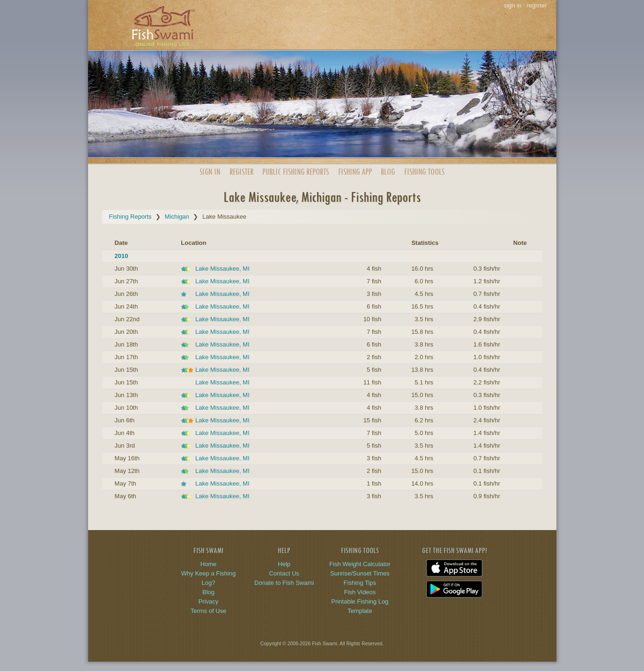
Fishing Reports (130, 217)
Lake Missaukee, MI (222, 269)
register (537, 5)
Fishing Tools (424, 172)
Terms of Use (209, 611)
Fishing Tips (360, 583)
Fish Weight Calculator (360, 564)
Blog (388, 172)
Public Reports (296, 172)
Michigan (177, 217)
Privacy (209, 601)
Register (241, 172)
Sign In (210, 172)
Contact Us (284, 573)
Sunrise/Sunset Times (360, 573)
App (355, 172)
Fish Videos (360, 592)
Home (209, 564)
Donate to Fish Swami (284, 583)
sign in (513, 5)
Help (284, 564)
